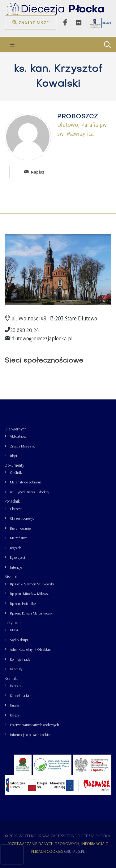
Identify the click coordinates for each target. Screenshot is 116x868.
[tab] (14, 172)
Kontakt (11, 678)
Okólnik (16, 472)
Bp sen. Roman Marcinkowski (32, 613)
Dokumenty (14, 465)
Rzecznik (17, 686)
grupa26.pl (74, 851)
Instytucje (13, 623)
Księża (15, 715)
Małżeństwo (19, 538)
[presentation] (14, 172)
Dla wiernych (16, 429)
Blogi (13, 456)
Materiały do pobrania (26, 482)
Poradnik (12, 501)
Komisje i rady (20, 659)
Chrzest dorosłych (23, 518)
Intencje (16, 567)
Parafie (15, 705)
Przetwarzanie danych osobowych (34, 725)
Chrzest (16, 509)
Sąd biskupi (19, 640)
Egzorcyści (17, 557)
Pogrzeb (15, 548)
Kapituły (16, 669)
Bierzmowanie (20, 528)
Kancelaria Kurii (22, 696)
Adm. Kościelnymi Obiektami (31, 649)
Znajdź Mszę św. (22, 446)
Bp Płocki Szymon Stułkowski (32, 584)
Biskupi (11, 576)
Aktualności (19, 436)
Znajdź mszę (30, 22)
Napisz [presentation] (34, 172)
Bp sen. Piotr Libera (24, 604)
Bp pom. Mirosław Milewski (30, 594)
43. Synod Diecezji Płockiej (30, 492)
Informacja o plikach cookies (30, 735)
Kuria (14, 630)
